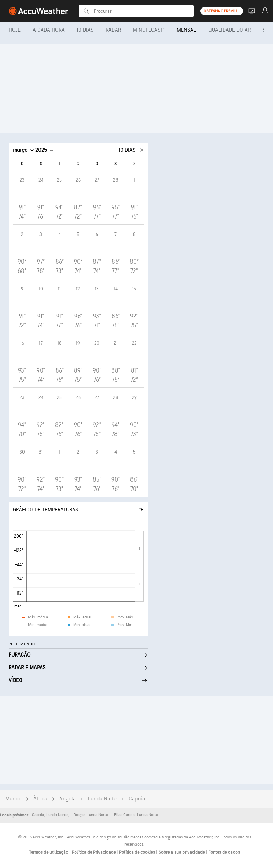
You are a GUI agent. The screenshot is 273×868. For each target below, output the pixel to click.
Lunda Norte (102, 799)
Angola (68, 799)
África (40, 799)
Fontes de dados (224, 852)
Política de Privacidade (94, 852)
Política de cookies (138, 852)
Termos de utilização (49, 852)
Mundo (13, 799)
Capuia (137, 799)
